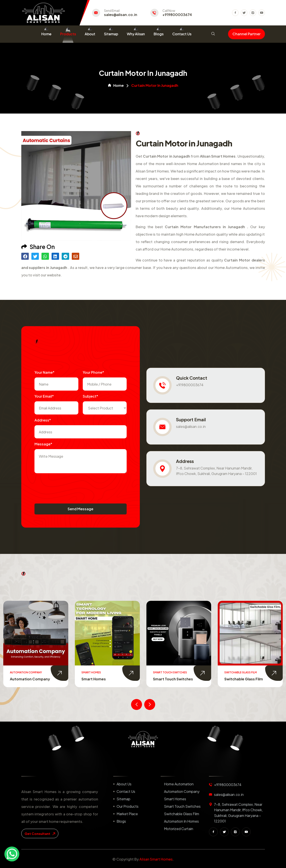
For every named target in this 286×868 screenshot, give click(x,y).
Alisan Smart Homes (156, 859)
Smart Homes (165, 679)
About (90, 34)
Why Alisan (136, 34)
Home (46, 34)
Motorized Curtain (179, 829)
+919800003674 (177, 15)
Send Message (80, 509)
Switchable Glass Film (182, 814)
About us (124, 784)
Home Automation (26, 679)
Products (68, 34)
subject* (90, 396)
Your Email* (44, 396)
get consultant (40, 833)
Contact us (126, 791)
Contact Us (182, 34)
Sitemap (111, 34)
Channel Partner (246, 34)
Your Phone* (93, 372)
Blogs (159, 34)
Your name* (44, 372)
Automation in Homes (181, 821)
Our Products (128, 806)
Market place (127, 814)
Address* (43, 420)
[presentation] (68, 486)
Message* (43, 444)
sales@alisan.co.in (121, 15)
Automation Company (102, 679)
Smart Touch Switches (245, 679)
